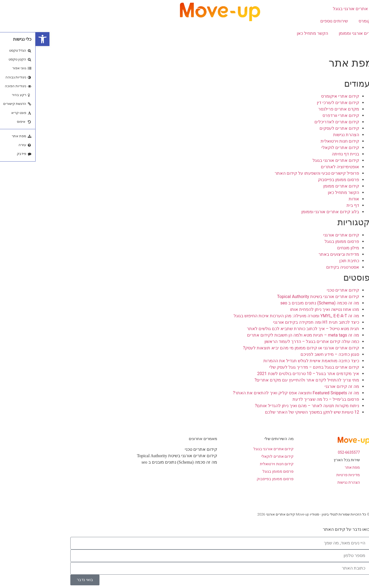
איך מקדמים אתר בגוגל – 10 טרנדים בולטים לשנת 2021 (273, 374)
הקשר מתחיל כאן (277, 33)
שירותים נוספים (299, 21)
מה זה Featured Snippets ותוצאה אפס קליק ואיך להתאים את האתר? (260, 393)
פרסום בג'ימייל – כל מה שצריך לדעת (290, 399)
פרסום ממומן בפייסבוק (303, 180)
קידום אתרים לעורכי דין (302, 103)
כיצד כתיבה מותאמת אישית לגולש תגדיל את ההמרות (276, 361)
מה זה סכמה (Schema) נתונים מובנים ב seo (284, 303)
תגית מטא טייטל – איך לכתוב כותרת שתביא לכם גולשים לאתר (267, 329)
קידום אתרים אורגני (306, 235)
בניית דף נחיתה (310, 154)
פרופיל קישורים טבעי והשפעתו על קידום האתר (281, 173)
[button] (7, 39)
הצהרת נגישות (311, 135)
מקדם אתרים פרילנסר (303, 109)
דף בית (317, 205)
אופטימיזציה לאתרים (304, 167)
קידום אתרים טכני (307, 290)
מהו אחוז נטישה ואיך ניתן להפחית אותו (289, 309)
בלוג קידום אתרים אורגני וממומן (332, 33)
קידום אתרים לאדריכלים (301, 122)
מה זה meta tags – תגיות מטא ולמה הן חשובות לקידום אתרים (268, 335)
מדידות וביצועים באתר (303, 254)
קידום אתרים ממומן (306, 186)
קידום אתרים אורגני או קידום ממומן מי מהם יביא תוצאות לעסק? (266, 348)
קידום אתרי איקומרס (342, 21)
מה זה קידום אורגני (306, 386)
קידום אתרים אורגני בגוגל (321, 9)
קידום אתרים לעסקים (304, 128)
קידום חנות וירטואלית (304, 141)
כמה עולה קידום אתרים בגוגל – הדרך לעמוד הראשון (276, 341)
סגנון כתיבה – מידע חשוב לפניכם (294, 354)
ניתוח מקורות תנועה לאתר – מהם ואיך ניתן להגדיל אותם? (271, 406)
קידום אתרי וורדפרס (305, 115)
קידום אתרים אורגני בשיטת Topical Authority (282, 297)
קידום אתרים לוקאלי (305, 148)
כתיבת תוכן (314, 261)
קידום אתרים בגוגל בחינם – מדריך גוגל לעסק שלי (279, 367)
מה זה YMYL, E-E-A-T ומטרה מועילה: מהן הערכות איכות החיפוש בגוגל (261, 316)
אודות (356, 46)
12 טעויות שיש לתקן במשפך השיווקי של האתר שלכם (276, 412)
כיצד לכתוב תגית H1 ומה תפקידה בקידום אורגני (280, 322)
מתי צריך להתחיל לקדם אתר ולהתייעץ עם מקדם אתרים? (271, 380)
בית (358, 9)
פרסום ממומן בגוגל (306, 241)
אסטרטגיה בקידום (307, 267)
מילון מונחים (313, 248)
